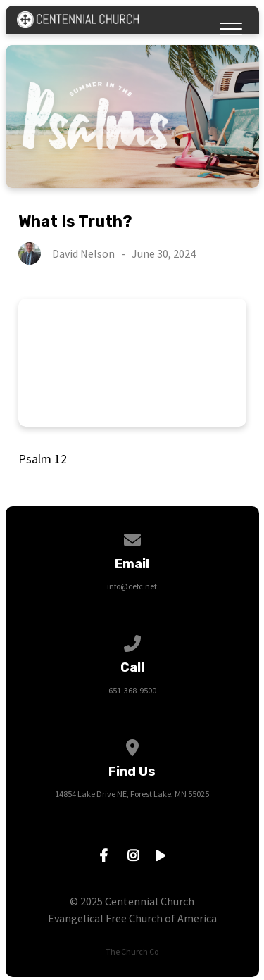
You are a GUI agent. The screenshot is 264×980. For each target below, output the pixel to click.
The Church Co (132, 951)
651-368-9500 (132, 690)
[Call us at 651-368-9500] (132, 641)
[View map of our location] (132, 745)
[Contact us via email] (132, 538)
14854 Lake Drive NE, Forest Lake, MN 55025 (132, 794)
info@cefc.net (132, 586)
